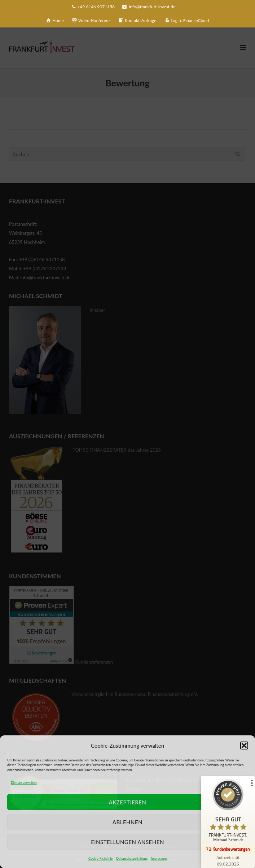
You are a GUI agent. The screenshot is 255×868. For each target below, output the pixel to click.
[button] (244, 745)
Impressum (159, 858)
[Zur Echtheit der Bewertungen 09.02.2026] (228, 860)
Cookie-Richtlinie (100, 858)
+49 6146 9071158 (96, 7)
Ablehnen (127, 822)
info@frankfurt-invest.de (152, 7)
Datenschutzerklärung (132, 858)
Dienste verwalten (24, 783)
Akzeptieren (128, 802)
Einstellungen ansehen (127, 842)
